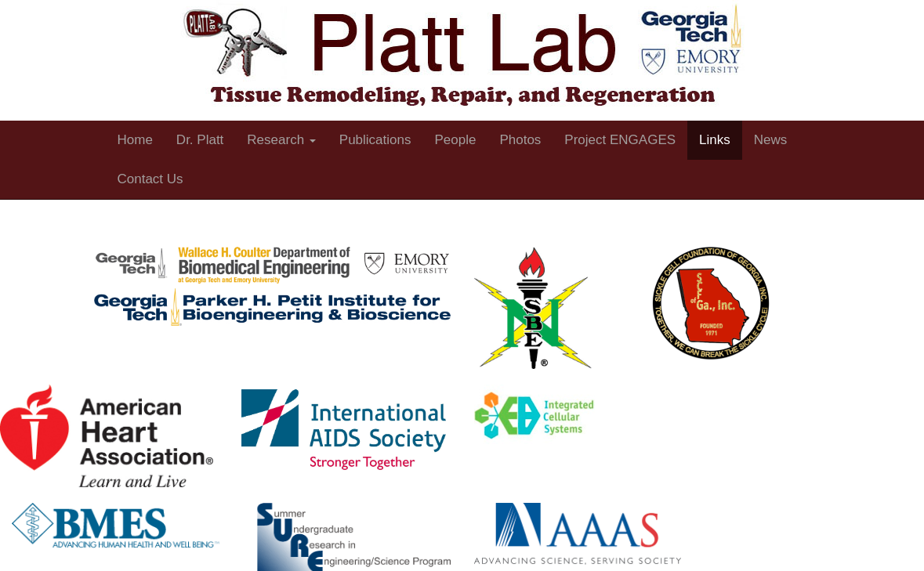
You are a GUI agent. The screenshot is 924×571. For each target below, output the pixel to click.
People (455, 140)
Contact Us (150, 179)
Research (281, 140)
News (771, 140)
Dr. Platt (200, 140)
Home (135, 140)
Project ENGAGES (620, 140)
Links (715, 140)
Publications (375, 140)
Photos (520, 140)
